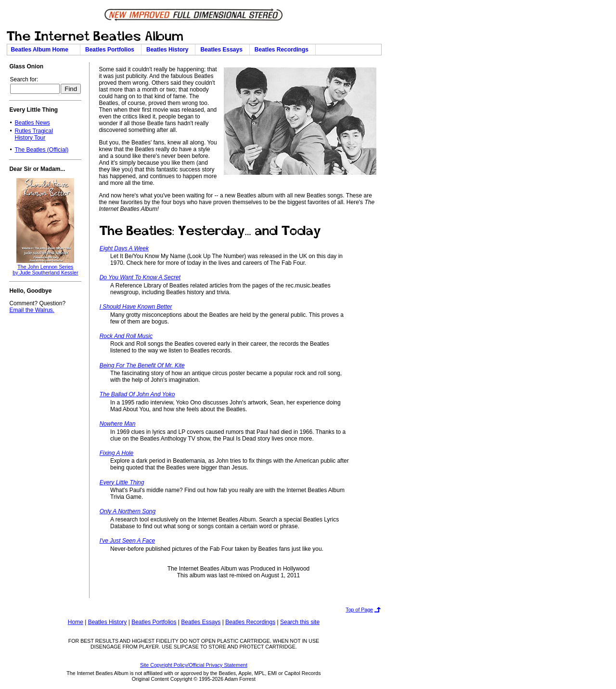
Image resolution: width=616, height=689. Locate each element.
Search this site (300, 622)
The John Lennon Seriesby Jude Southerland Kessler (45, 270)
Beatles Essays (223, 50)
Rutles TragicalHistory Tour (33, 134)
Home (76, 622)
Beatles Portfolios (111, 50)
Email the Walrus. (32, 310)
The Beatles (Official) (41, 150)
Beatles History (169, 50)
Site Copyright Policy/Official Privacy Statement (194, 665)
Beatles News (32, 123)
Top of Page (359, 610)
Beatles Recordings (283, 50)
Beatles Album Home (43, 50)
